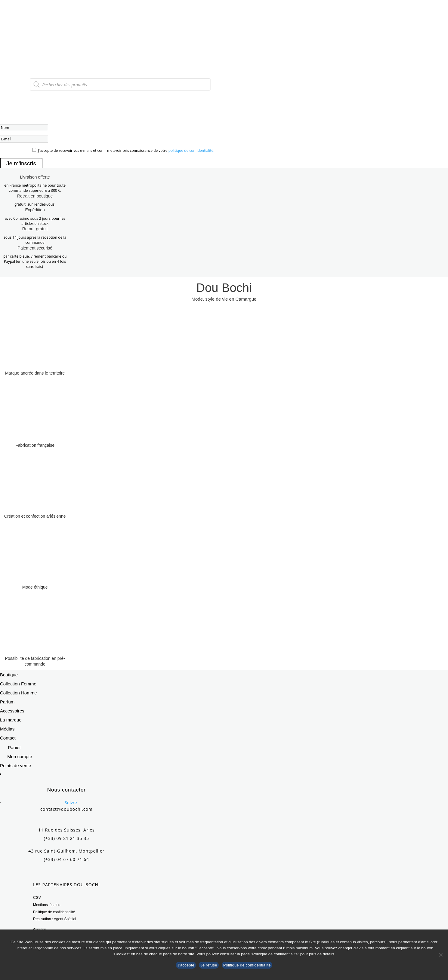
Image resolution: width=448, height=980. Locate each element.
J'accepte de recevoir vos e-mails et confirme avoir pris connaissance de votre (126, 150)
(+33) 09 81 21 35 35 (67, 838)
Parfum (7, 702)
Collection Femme (18, 684)
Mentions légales (47, 905)
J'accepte (186, 965)
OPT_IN (7, 150)
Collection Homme (19, 693)
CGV (37, 898)
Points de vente (15, 766)
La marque (11, 720)
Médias (7, 729)
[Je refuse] (440, 955)
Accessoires (12, 711)
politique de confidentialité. (192, 150)
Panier (14, 747)
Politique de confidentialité (54, 912)
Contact (8, 738)
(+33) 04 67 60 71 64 (67, 859)
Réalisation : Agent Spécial (55, 919)
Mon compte (20, 756)
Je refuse (209, 965)
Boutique (9, 675)
